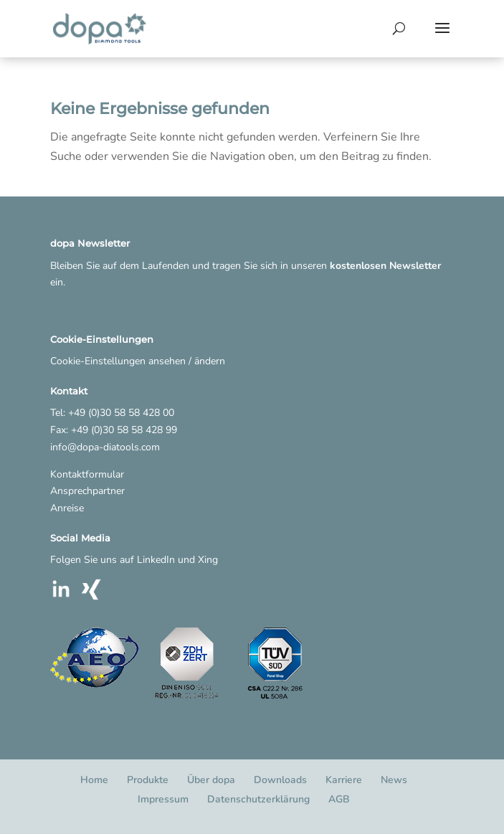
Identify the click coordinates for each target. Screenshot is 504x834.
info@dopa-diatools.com (105, 447)
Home (94, 780)
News (394, 780)
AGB (339, 799)
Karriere (344, 780)
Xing (208, 560)
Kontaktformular (87, 474)
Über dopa (211, 780)
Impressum (163, 799)
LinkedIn (156, 560)
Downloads (280, 780)
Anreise (67, 508)
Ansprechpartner (87, 491)
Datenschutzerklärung (258, 799)
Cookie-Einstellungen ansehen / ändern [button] (138, 361)
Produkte (148, 780)
